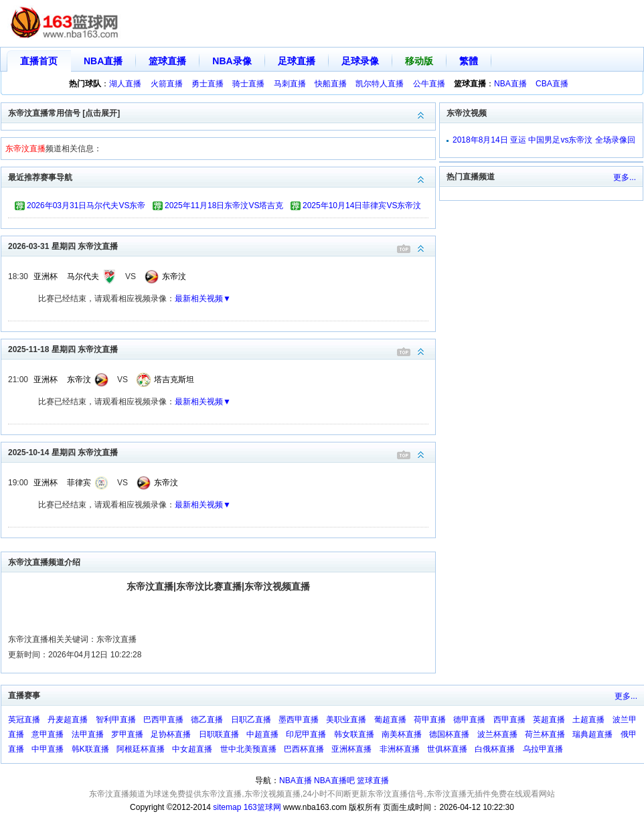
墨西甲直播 (299, 720)
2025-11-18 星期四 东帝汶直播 (222, 348)
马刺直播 (290, 84)
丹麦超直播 (68, 720)
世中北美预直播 (248, 749)
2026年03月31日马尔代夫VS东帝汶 (86, 208)
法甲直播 (88, 734)
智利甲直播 (116, 720)
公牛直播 (429, 84)
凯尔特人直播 (380, 84)
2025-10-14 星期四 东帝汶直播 (222, 451)
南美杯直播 (402, 734)
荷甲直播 (430, 720)
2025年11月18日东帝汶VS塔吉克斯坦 (224, 208)
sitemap (227, 807)
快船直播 (331, 84)
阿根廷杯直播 (141, 749)
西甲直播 (509, 720)
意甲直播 (48, 734)
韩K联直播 (90, 749)
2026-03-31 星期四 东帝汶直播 (222, 245)
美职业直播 (346, 720)
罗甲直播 (127, 734)
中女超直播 (192, 749)
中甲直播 (48, 749)
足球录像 (360, 61)
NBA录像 (232, 61)
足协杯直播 (171, 734)
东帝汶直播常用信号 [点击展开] (222, 112)
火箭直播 (167, 84)
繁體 (469, 61)
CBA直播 (552, 84)
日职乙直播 (251, 720)
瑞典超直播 (592, 734)
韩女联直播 (354, 734)
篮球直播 (167, 61)
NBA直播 (103, 61)
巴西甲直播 (163, 720)
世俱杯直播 (447, 749)
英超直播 (549, 720)
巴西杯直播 (304, 749)
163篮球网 (262, 807)
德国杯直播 (449, 734)
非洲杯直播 (400, 749)
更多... (625, 177)
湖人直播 (125, 84)
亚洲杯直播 (351, 749)
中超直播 (262, 734)
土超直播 (588, 720)
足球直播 (297, 61)
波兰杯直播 (497, 734)
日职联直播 (219, 734)
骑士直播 (248, 84)
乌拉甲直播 (543, 749)
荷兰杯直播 (545, 734)
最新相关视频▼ (203, 299)
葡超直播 (390, 720)
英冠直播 (24, 720)
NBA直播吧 (334, 780)
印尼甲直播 (306, 734)
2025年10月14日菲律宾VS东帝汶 (362, 205)
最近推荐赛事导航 (222, 176)
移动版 (419, 61)
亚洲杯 (46, 276)
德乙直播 (207, 720)
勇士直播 (208, 84)
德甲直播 (469, 720)
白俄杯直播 (495, 749)
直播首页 (39, 61)
